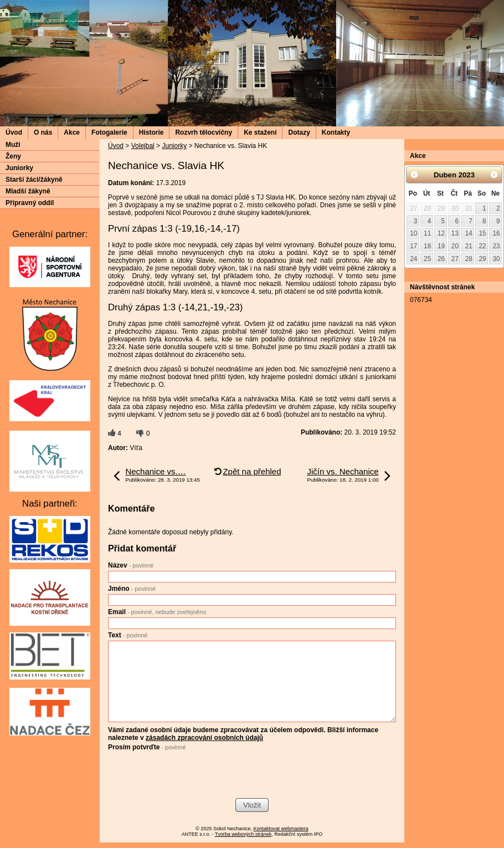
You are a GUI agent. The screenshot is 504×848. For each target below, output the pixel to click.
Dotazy (299, 132)
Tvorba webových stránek (243, 834)
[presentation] (192, 776)
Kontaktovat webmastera (281, 829)
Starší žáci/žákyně (34, 180)
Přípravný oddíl (30, 203)
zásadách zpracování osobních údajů (204, 738)
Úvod (14, 132)
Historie (151, 132)
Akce (72, 132)
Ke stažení (260, 132)
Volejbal (143, 146)
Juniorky (174, 146)
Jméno (132, 589)
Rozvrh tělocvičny (204, 132)
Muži (13, 145)
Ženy (13, 156)
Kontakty (336, 132)
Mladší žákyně (28, 191)
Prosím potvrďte (147, 747)
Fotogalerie (109, 132)
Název (131, 565)
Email (157, 612)
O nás (43, 132)
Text (128, 635)
